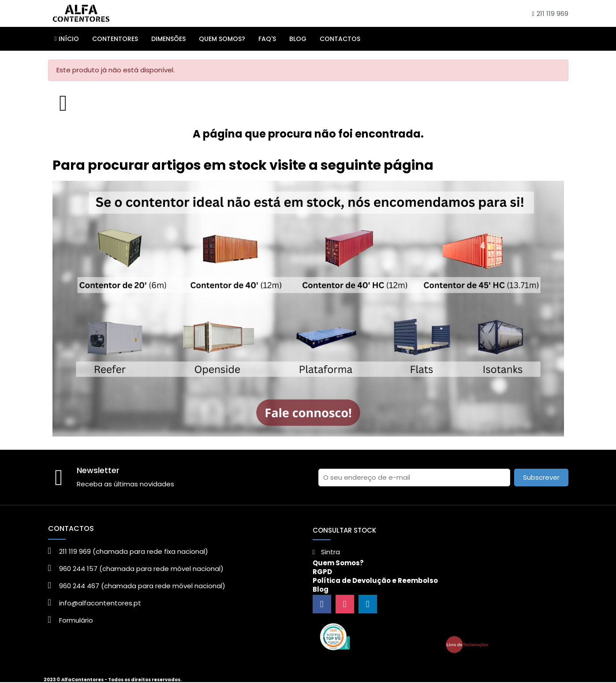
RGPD (322, 572)
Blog (321, 589)
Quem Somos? (338, 563)
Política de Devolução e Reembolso (375, 580)
